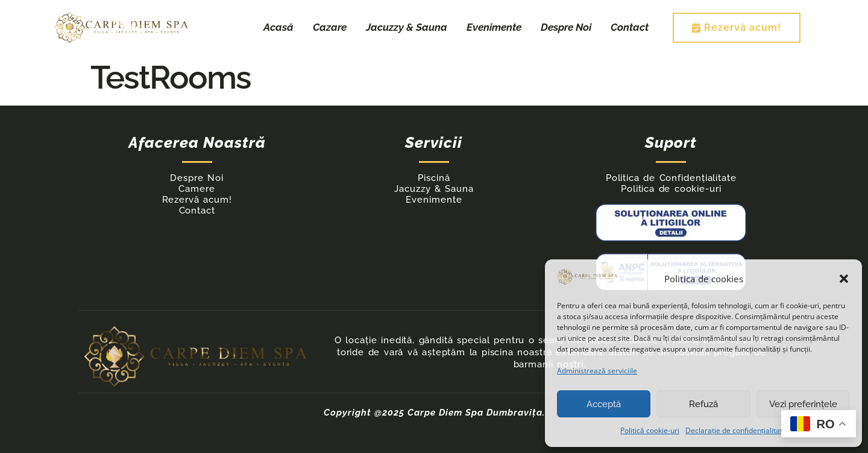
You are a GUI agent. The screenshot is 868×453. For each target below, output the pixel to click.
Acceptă (604, 404)
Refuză (703, 404)
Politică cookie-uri (650, 430)
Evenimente (494, 27)
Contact (630, 27)
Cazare (330, 27)
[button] (844, 279)
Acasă (278, 27)
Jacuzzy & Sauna (407, 27)
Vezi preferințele (803, 404)
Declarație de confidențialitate (736, 430)
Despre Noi (566, 27)
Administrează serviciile (597, 371)
